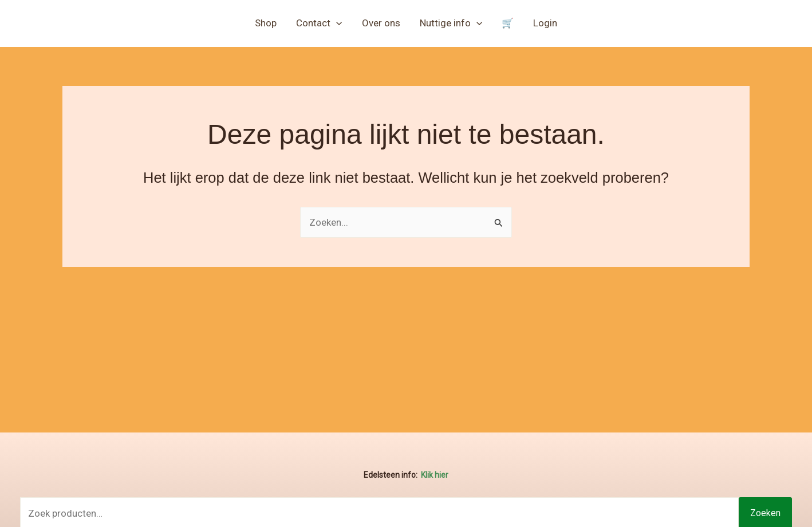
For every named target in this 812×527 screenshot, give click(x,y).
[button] (336, 23)
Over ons (381, 23)
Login (545, 23)
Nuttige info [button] (451, 23)
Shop (266, 23)
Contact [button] (319, 23)
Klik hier (435, 475)
